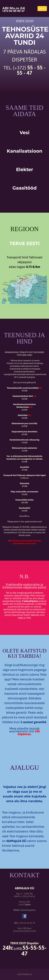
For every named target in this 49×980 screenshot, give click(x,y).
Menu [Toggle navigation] (42, 9)
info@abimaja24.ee (28, 910)
